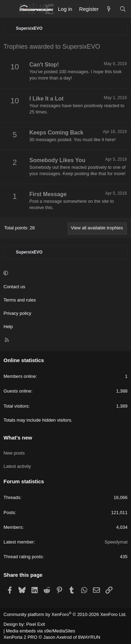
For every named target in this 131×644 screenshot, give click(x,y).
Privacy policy (17, 313)
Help (8, 327)
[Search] (123, 9)
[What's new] (109, 9)
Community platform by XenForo (65, 614)
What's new (18, 438)
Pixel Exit (35, 624)
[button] (64, 273)
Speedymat (116, 542)
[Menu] (9, 9)
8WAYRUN (89, 637)
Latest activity (17, 466)
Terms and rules (20, 300)
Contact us (14, 287)
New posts (14, 453)
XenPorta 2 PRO (20, 637)
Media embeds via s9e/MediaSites (41, 631)
